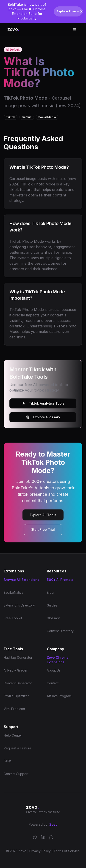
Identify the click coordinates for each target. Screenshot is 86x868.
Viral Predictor (14, 709)
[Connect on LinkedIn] (43, 840)
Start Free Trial (43, 529)
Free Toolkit (13, 618)
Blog (50, 592)
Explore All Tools (43, 515)
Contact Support (16, 774)
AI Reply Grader (16, 670)
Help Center (13, 735)
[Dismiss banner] (81, 11)
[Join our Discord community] (51, 840)
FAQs (8, 761)
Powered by (43, 824)
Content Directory (60, 631)
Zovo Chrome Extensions (58, 660)
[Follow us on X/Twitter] (35, 840)
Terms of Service (67, 851)
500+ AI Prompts (60, 580)
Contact (53, 683)
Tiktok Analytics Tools (43, 403)
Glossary (53, 618)
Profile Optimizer (16, 696)
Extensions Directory (19, 605)
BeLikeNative (14, 592)
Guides (52, 605)
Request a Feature (18, 748)
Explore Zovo (68, 11)
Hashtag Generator (18, 657)
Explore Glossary (43, 417)
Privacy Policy (40, 851)
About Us (54, 670)
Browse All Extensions (21, 580)
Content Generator (18, 683)
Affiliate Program (59, 696)
